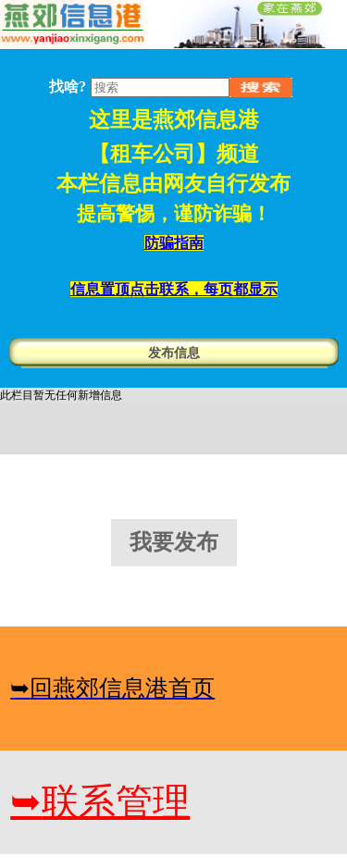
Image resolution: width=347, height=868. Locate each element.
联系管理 (100, 802)
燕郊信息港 (206, 120)
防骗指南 (174, 243)
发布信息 (174, 353)
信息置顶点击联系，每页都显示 (174, 289)
